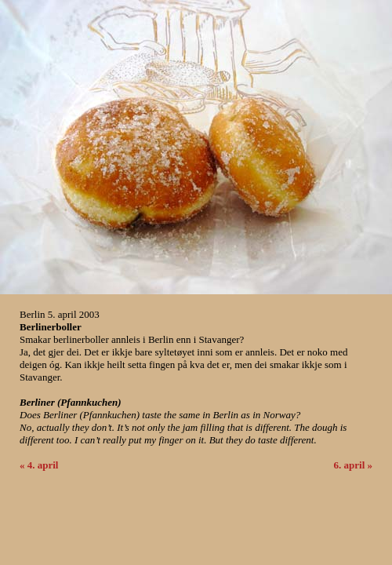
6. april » (353, 465)
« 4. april (39, 465)
